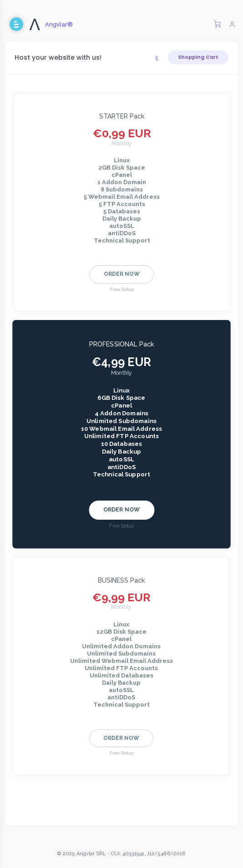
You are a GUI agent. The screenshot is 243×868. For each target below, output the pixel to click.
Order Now (122, 274)
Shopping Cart (198, 57)
